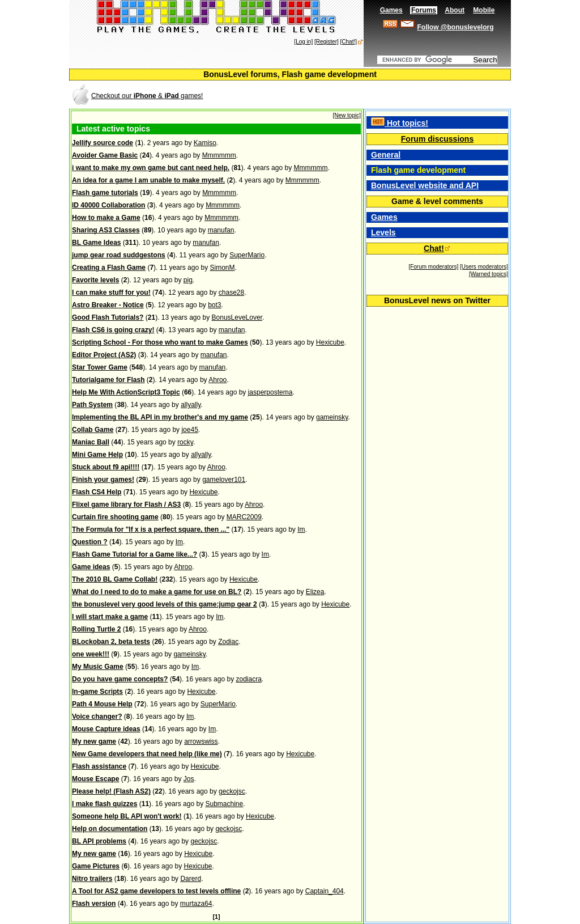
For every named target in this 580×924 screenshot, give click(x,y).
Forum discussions (437, 139)
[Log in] (303, 42)
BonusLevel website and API (425, 185)
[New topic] (347, 115)
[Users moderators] (484, 267)
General (386, 155)
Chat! (434, 248)
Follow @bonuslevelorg (455, 27)
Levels (383, 232)
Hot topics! (400, 123)
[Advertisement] (377, 95)
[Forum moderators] (433, 267)
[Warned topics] (489, 274)
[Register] (327, 42)
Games (384, 217)
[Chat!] (349, 42)
